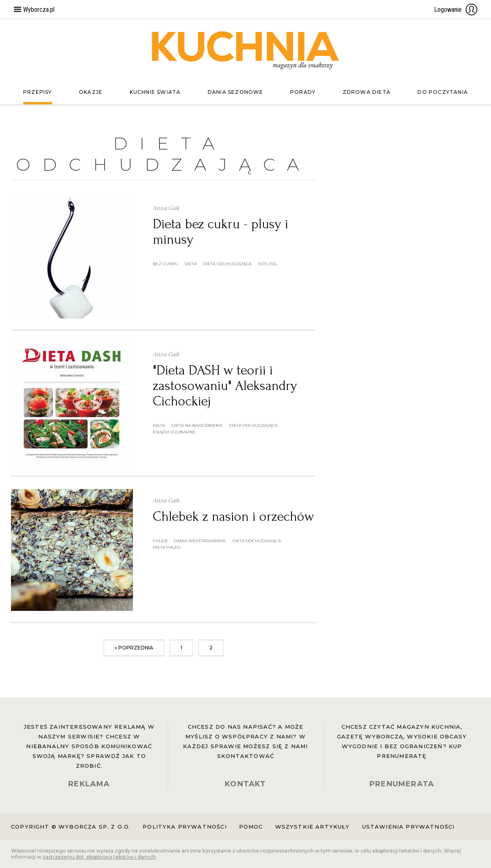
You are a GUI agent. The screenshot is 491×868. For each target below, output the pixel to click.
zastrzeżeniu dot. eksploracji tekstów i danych (99, 857)
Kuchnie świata (155, 92)
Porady (303, 92)
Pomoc (251, 827)
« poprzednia (134, 648)
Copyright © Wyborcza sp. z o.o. (71, 827)
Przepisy (38, 92)
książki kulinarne (174, 432)
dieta (191, 264)
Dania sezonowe (236, 92)
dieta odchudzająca (227, 264)
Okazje (91, 92)
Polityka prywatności (185, 827)
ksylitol (268, 264)
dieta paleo (167, 547)
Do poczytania (443, 92)
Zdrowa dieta (367, 92)
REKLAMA (89, 784)
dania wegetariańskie (200, 541)
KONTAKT (245, 784)
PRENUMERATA (402, 784)
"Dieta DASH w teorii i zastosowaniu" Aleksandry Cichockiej (225, 386)
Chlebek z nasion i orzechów (233, 516)
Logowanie (456, 9)
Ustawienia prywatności (408, 827)
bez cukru (165, 264)
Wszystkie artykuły (313, 827)
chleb (160, 541)
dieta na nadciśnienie (197, 425)
